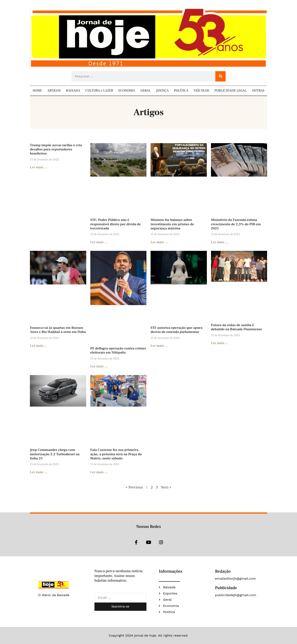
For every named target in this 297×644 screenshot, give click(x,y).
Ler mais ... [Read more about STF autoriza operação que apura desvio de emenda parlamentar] (159, 346)
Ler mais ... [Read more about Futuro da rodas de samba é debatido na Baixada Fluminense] (220, 343)
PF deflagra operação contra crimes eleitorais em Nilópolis (118, 350)
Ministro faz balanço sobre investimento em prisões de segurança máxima (172, 224)
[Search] (220, 76)
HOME (37, 91)
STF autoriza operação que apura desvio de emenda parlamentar (176, 330)
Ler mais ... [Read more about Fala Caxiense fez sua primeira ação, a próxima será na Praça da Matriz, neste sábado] (99, 472)
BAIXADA (73, 91)
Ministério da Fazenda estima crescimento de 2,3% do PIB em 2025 (236, 224)
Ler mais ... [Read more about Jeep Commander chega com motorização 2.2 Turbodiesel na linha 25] (39, 472)
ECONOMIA (127, 91)
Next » (166, 487)
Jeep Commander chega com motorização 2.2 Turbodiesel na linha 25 (55, 454)
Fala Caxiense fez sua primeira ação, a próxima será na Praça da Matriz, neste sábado (116, 454)
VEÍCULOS (201, 91)
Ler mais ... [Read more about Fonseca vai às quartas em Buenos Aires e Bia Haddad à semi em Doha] (39, 346)
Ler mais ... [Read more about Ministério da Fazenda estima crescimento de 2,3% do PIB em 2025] (220, 242)
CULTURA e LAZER (99, 91)
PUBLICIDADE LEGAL (231, 91)
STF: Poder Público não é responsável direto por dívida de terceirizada (116, 224)
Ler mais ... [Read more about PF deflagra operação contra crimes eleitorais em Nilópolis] (99, 366)
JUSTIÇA (162, 91)
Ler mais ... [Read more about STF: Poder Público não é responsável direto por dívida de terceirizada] (99, 242)
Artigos (149, 112)
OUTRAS (258, 91)
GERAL (146, 91)
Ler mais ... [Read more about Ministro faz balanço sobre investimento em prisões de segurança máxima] (159, 242)
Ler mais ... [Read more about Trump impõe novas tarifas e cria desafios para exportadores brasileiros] (39, 167)
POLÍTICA (181, 91)
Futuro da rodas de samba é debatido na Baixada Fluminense (237, 327)
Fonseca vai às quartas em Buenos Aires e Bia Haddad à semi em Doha (58, 330)
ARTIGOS (54, 91)
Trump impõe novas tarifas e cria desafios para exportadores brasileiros (56, 149)
